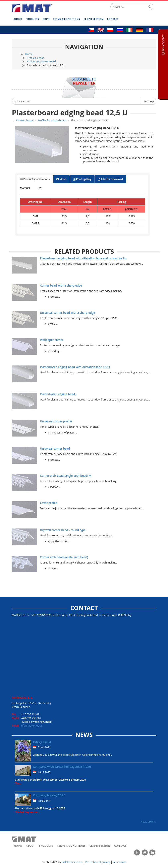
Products (32, 19)
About (18, 19)
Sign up (149, 101)
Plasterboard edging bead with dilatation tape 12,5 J (75, 367)
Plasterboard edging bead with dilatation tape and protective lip (83, 258)
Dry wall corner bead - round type (63, 530)
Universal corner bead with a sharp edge (67, 313)
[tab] (35, 179)
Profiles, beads (36, 58)
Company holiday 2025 (49, 795)
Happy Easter (42, 742)
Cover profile (49, 503)
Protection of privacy (98, 862)
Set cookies (120, 862)
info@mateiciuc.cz (31, 726)
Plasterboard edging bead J (58, 394)
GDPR (46, 19)
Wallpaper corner (52, 340)
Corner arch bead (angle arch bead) (64, 557)
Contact (113, 19)
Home (29, 54)
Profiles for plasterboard (41, 61)
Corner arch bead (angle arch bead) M (66, 476)
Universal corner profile (56, 421)
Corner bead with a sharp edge (61, 285)
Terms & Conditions (66, 19)
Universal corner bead (55, 448)
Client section (93, 19)
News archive (148, 822)
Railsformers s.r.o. (72, 862)
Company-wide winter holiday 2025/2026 (62, 767)
